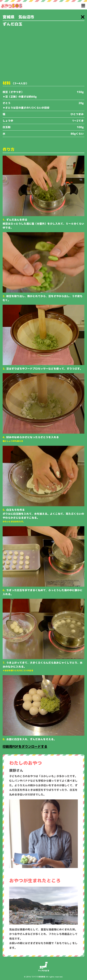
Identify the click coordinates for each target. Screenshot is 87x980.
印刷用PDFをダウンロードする (25, 746)
